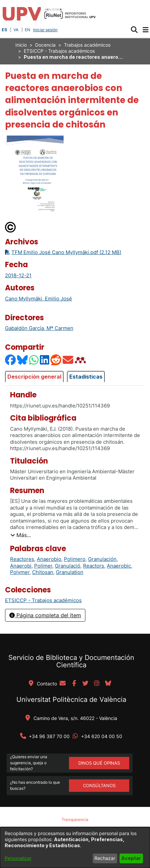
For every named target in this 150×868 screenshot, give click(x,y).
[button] (134, 30)
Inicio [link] (21, 45)
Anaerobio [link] (49, 559)
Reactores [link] (22, 559)
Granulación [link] (102, 559)
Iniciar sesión (46, 30)
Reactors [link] (94, 566)
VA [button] (16, 30)
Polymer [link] (20, 572)
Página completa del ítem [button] (45, 615)
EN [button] (27, 30)
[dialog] (75, 848)
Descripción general (34, 377)
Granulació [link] (68, 566)
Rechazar (105, 858)
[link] (43, 600)
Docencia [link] (45, 45)
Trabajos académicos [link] (87, 45)
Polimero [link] (75, 559)
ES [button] (4, 30)
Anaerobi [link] (21, 566)
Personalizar (18, 858)
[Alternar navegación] (145, 30)
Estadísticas (86, 377)
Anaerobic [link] (119, 566)
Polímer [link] (43, 566)
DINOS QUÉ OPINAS (99, 763)
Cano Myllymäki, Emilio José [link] (39, 299)
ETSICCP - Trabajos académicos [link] (59, 51)
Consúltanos (99, 785)
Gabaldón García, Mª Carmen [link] (39, 328)
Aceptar (131, 858)
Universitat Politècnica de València (71, 700)
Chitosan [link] (43, 572)
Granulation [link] (70, 572)
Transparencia (75, 819)
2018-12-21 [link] (18, 275)
